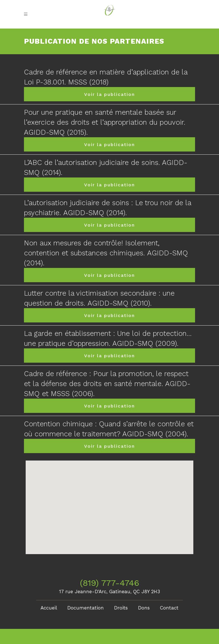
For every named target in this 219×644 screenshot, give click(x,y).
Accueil (49, 608)
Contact (169, 608)
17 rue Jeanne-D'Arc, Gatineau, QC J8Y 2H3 (109, 591)
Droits (121, 608)
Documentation (86, 608)
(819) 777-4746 (109, 583)
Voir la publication (109, 94)
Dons (144, 608)
